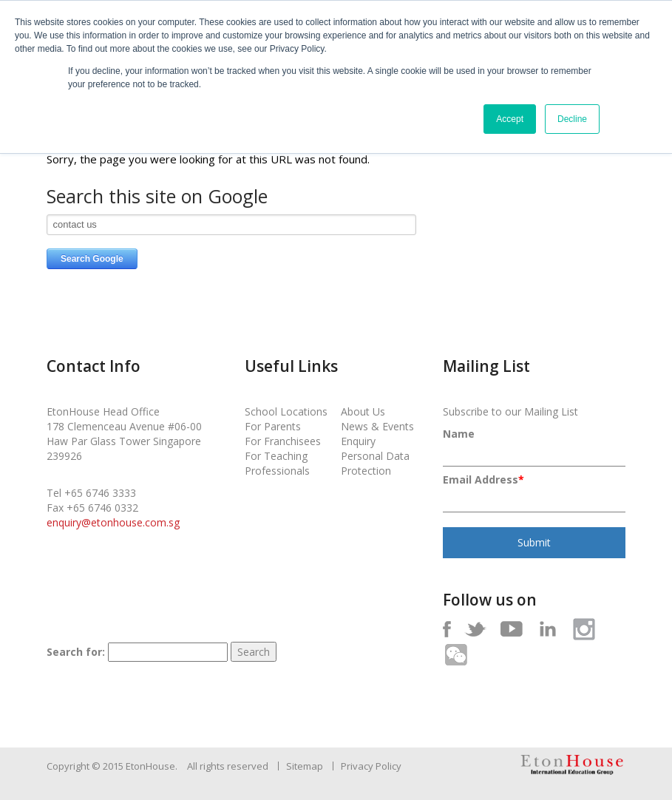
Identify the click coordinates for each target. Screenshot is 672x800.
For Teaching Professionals (277, 463)
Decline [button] (572, 119)
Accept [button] (510, 119)
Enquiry (358, 441)
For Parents (273, 426)
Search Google (92, 259)
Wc (456, 655)
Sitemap (305, 766)
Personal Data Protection (375, 463)
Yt (511, 629)
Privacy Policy (371, 766)
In (547, 629)
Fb (447, 629)
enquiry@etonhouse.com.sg (113, 522)
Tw (475, 629)
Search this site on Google (157, 197)
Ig (584, 629)
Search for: (76, 652)
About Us (363, 411)
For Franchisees (283, 441)
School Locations (286, 411)
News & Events (377, 426)
